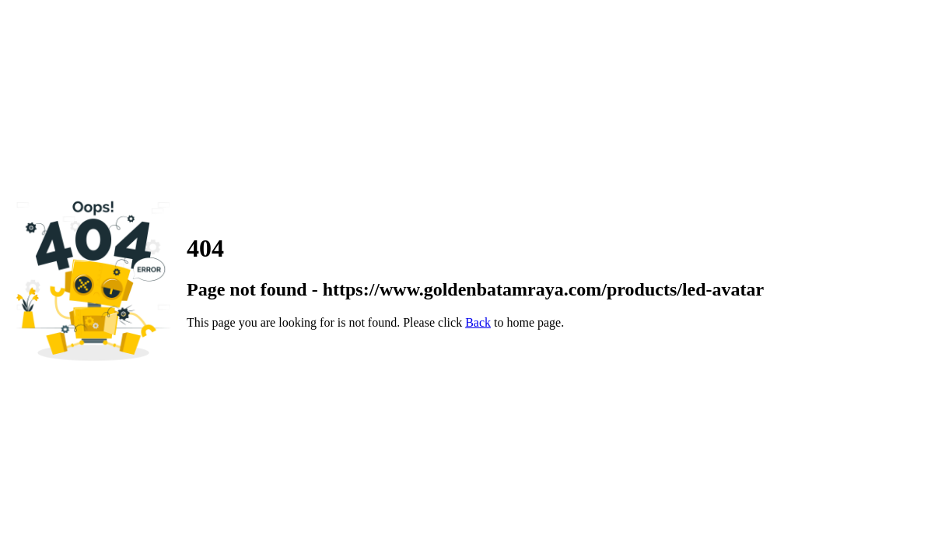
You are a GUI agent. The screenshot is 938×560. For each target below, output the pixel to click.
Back (478, 322)
